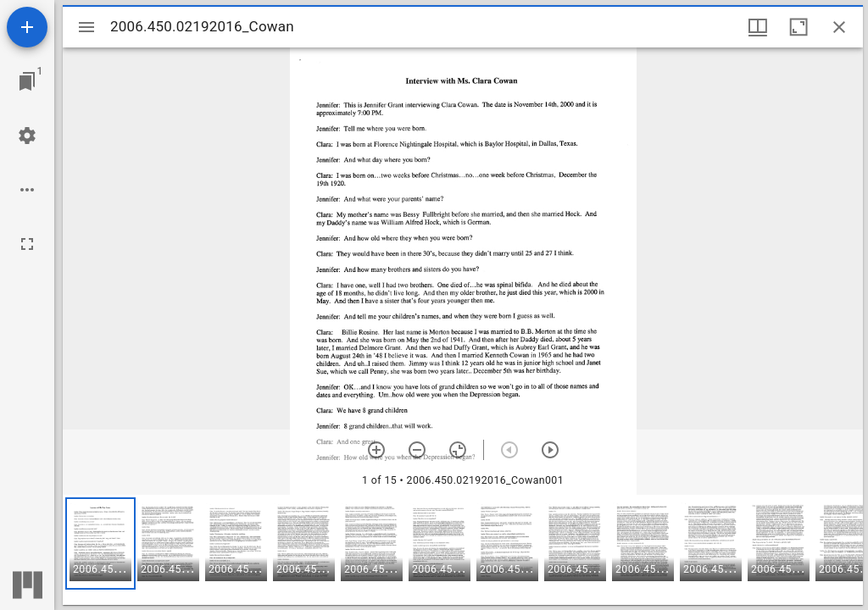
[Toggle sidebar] (86, 27)
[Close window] (839, 27)
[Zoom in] (376, 450)
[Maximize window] (798, 27)
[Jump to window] (27, 81)
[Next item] (550, 450)
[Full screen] (27, 244)
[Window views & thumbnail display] (758, 27)
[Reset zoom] (458, 450)
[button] (100, 543)
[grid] (463, 550)
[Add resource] (27, 27)
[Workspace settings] (27, 136)
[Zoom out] (417, 450)
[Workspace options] (27, 190)
